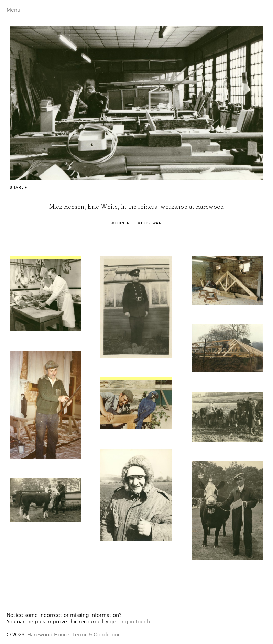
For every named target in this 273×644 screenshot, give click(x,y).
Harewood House (48, 634)
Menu (13, 9)
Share (17, 187)
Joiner (122, 223)
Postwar (151, 223)
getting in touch (130, 621)
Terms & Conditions (96, 634)
